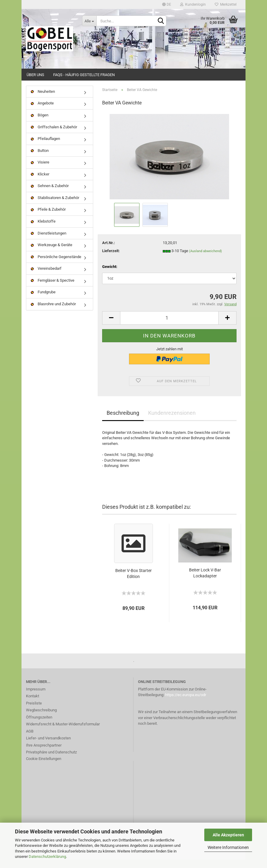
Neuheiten (43, 100)
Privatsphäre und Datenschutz (51, 760)
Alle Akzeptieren (228, 835)
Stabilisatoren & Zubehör (55, 206)
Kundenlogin (193, 4)
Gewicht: (110, 275)
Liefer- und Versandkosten (48, 746)
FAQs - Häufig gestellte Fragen (84, 75)
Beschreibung (123, 421)
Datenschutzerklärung (47, 857)
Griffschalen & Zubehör (54, 135)
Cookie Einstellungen (44, 767)
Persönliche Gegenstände (56, 265)
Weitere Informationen (228, 847)
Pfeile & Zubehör (48, 218)
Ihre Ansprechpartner (44, 754)
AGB (30, 740)
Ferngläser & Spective (53, 289)
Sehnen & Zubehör (50, 194)
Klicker (40, 182)
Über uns (35, 75)
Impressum (36, 697)
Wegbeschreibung (41, 718)
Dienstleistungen (49, 242)
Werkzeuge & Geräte (52, 253)
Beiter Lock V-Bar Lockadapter (205, 581)
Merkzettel (226, 4)
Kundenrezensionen (172, 421)
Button (40, 159)
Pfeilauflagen (45, 147)
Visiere (40, 171)
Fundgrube (43, 301)
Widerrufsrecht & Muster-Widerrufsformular (63, 732)
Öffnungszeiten (39, 726)
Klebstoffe (43, 230)
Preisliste (34, 711)
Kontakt (33, 704)
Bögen (40, 123)
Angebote (42, 112)
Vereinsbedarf (46, 277)
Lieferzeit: (111, 259)
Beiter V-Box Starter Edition (133, 582)
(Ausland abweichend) (205, 259)
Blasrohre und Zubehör (53, 312)
